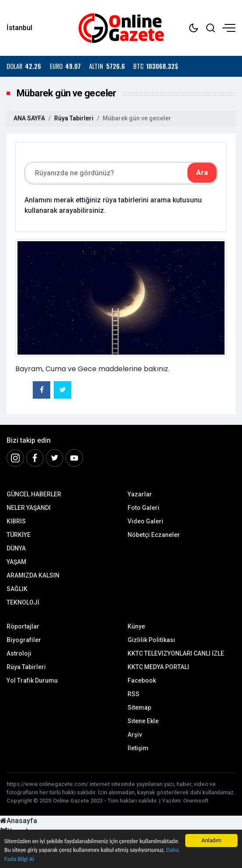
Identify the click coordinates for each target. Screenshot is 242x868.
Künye (136, 626)
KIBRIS (16, 521)
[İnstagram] (15, 458)
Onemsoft (196, 801)
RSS (133, 694)
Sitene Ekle (143, 721)
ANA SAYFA (29, 118)
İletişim (138, 748)
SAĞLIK (17, 589)
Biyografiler (24, 640)
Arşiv (135, 735)
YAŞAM (16, 562)
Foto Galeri (143, 508)
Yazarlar (140, 494)
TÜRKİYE (19, 535)
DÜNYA (16, 548)
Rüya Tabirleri (74, 118)
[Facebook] (35, 458)
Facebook (142, 680)
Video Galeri (145, 521)
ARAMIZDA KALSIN (33, 575)
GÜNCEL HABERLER (34, 494)
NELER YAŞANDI (29, 508)
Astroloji (19, 653)
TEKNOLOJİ (23, 602)
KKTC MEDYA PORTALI (158, 667)
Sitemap (139, 707)
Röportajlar (23, 626)
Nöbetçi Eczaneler (154, 535)
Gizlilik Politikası (151, 640)
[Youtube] (74, 458)
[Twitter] (55, 458)
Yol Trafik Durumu (32, 680)
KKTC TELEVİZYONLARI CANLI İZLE (176, 653)
